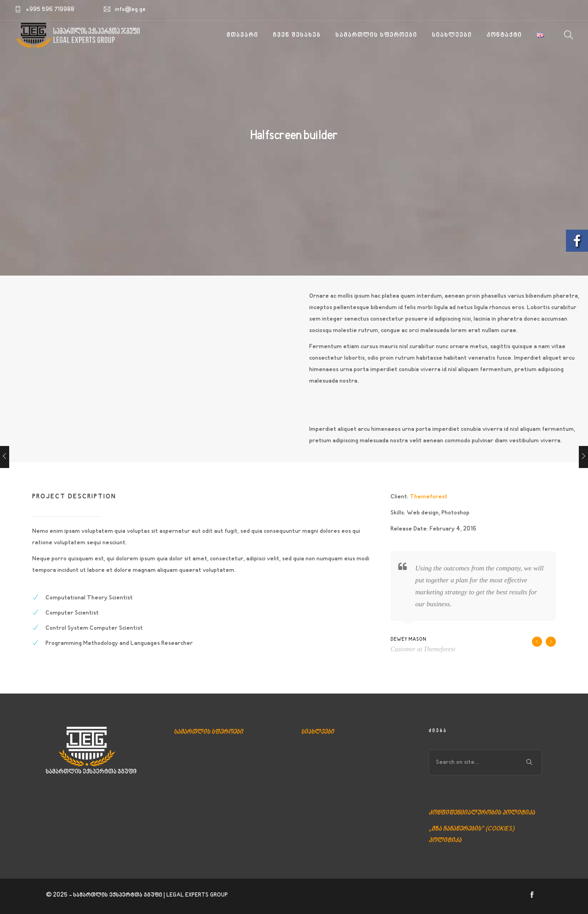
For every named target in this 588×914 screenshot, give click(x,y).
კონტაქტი (504, 35)
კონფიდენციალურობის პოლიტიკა (482, 813)
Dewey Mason (408, 640)
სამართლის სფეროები (376, 35)
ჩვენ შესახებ (297, 35)
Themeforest (429, 497)
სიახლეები (452, 35)
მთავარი (242, 35)
